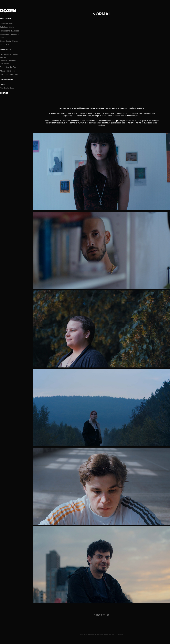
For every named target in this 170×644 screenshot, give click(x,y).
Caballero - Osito (7, 27)
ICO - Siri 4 (4, 45)
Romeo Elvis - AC (7, 23)
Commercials (6, 50)
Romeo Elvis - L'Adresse (9, 31)
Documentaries (7, 80)
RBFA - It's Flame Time (9, 75)
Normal (3, 84)
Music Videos (6, 19)
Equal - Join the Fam (8, 67)
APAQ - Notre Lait (7, 71)
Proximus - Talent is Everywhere (8, 62)
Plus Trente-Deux (7, 88)
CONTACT (4, 93)
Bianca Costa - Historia (9, 41)
